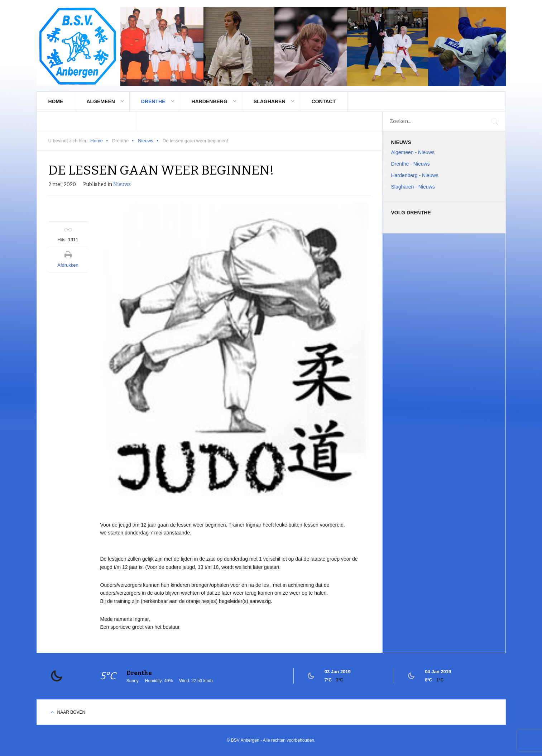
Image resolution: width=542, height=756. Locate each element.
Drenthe (153, 101)
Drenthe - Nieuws (411, 164)
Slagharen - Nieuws (413, 187)
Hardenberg (210, 101)
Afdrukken (68, 265)
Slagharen (270, 101)
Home (56, 101)
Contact (324, 101)
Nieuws (146, 141)
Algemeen (101, 101)
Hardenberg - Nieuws (415, 175)
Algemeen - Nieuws (413, 152)
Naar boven (71, 712)
